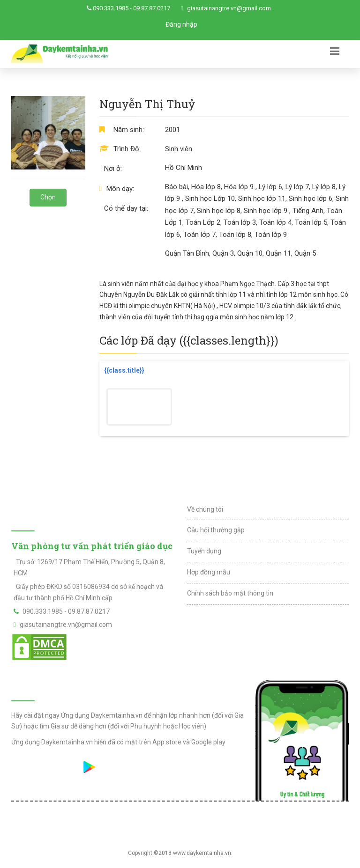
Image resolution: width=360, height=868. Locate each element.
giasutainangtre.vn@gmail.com (229, 8)
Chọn (48, 197)
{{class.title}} (124, 370)
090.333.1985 (111, 8)
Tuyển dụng (204, 551)
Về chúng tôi (205, 509)
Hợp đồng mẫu (209, 572)
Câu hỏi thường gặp (216, 530)
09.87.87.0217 (152, 8)
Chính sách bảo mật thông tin (230, 593)
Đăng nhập (181, 24)
